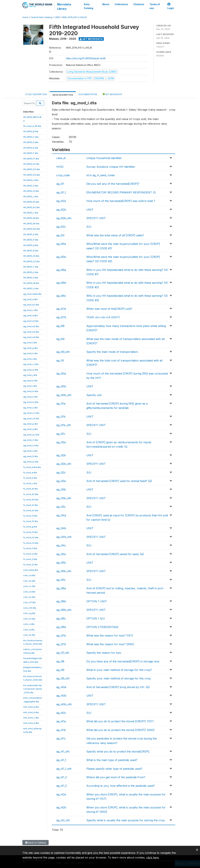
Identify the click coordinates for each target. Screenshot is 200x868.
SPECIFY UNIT (96, 218)
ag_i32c (61, 472)
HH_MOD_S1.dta (31, 256)
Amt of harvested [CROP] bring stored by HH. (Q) (118, 687)
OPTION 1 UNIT (97, 601)
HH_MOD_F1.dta (31, 159)
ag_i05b (61, 257)
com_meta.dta (30, 570)
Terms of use (155, 6)
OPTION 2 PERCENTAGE (102, 627)
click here (153, 857)
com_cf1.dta (29, 602)
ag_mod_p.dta (30, 424)
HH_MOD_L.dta (31, 213)
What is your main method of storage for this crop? (119, 670)
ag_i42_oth (63, 820)
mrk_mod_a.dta (31, 707)
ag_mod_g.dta (30, 348)
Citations (139, 4)
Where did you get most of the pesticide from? (116, 777)
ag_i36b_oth (64, 610)
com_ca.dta (29, 575)
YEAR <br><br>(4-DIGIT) (103, 317)
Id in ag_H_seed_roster (101, 175)
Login (171, 6)
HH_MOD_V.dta (31, 278)
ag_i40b (61, 696)
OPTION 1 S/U (96, 618)
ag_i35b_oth (64, 571)
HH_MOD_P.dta (31, 240)
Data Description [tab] (63, 95)
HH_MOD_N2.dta (31, 229)
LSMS (57, 17)
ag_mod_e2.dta (31, 326)
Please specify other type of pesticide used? (114, 769)
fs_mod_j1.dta (30, 559)
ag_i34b (61, 528)
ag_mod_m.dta (31, 391)
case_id (61, 158)
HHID (60, 167)
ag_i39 (60, 670)
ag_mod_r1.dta (31, 440)
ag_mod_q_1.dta (31, 435)
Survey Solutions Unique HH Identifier (111, 167)
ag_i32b (61, 455)
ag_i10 (60, 360)
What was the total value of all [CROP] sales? (115, 235)
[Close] (197, 849)
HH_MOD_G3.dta (31, 175)
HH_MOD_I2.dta (31, 191)
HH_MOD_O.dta (31, 234)
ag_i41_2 (62, 777)
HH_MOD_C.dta (31, 137)
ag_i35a (61, 554)
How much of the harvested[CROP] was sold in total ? (121, 201)
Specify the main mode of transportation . (113, 352)
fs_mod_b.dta (30, 478)
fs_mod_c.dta (30, 483)
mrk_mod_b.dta (31, 712)
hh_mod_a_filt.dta (32, 126)
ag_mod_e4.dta (31, 337)
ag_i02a (61, 201)
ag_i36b (61, 601)
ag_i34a (61, 515)
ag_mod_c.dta (30, 310)
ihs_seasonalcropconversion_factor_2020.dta (33, 689)
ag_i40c (61, 713)
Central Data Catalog (41, 17)
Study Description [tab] (36, 94)
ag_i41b (61, 730)
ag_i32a (61, 442)
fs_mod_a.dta (30, 472)
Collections (121, 4)
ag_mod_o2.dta (31, 418)
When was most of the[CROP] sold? (109, 309)
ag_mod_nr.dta (31, 402)
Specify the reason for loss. (104, 653)
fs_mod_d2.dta (31, 494)
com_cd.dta (29, 592)
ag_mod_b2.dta (31, 305)
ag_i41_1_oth (64, 769)
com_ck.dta (29, 635)
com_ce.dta (29, 597)
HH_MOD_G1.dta (31, 164)
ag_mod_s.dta (30, 451)
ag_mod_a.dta (30, 299)
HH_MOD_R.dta (31, 251)
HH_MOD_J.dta (31, 196)
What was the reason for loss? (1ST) (110, 636)
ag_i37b (61, 644)
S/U (89, 227)
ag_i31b (61, 417)
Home (25, 17)
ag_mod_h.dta (30, 353)
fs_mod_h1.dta (30, 532)
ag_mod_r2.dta (31, 445)
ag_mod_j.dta (30, 375)
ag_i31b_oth (64, 425)
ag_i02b (61, 210)
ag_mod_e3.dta (31, 332)
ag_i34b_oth (64, 537)
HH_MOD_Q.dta (31, 245)
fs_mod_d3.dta (31, 500)
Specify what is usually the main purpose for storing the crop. (126, 820)
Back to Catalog (36, 843)
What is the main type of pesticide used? (112, 760)
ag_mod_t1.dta (30, 456)
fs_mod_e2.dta (31, 510)
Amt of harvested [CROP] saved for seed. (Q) (115, 554)
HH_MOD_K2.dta (31, 207)
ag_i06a (61, 270)
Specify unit (94, 395)
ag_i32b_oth (64, 464)
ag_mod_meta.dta (32, 294)
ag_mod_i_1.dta (31, 364)
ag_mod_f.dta (30, 342)
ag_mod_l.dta (30, 386)
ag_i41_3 (61, 786)
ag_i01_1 (61, 192)
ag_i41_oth (63, 752)
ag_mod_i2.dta (31, 370)
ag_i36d (61, 627)
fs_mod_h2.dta (31, 537)
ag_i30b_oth (64, 395)
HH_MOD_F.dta (31, 153)
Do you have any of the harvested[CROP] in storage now (123, 661)
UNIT (90, 210)
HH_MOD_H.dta (31, 180)
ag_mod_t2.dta (31, 462)
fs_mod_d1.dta (30, 489)
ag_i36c (61, 618)
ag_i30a (61, 374)
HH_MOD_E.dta (31, 148)
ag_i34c (61, 545)
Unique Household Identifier (104, 158)
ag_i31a (61, 404)
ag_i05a (61, 244)
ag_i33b (61, 489)
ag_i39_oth (63, 678)
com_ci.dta (29, 624)
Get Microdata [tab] (112, 94)
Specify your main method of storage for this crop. (119, 678)
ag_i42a (61, 794)
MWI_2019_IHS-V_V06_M (74, 17)
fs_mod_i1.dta (30, 548)
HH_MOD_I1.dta (31, 186)
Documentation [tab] (88, 94)
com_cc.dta (29, 586)
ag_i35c (61, 580)
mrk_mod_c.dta (31, 718)
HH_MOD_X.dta (31, 288)
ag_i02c (61, 227)
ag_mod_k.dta (30, 381)
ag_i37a (61, 636)
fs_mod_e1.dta (30, 505)
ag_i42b (61, 807)
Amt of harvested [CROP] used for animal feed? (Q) (119, 481)
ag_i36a (61, 588)
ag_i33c (61, 507)
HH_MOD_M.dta (31, 218)
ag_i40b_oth (64, 704)
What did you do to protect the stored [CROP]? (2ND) (120, 730)
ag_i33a (61, 481)
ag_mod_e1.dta (31, 321)
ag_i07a (61, 309)
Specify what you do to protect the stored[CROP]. (118, 752)
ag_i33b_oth (64, 498)
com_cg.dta (29, 613)
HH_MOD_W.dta (31, 283)
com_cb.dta (29, 581)
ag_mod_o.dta (30, 408)
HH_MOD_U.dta (31, 272)
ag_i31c (61, 434)
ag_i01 (60, 184)
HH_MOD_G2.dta (31, 169)
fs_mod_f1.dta (30, 516)
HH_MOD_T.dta (31, 267)
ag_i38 (60, 661)
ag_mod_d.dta (30, 315)
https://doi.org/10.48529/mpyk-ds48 (86, 58)
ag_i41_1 (61, 760)
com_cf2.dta (30, 608)
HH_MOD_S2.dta (31, 261)
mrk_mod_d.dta (31, 723)
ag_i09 (60, 339)
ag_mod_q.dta (30, 429)
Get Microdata (91, 39)
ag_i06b (61, 283)
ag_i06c (61, 296)
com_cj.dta (29, 630)
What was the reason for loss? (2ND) (110, 644)
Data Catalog (89, 6)
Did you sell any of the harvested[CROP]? (113, 184)
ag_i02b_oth (64, 218)
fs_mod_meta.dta (32, 467)
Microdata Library (64, 7)
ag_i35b (61, 563)
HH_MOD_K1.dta (31, 202)
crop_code (63, 175)
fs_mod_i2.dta (30, 554)
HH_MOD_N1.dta (31, 223)
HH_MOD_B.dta (31, 131)
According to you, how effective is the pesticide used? (121, 786)
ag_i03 (60, 235)
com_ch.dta (29, 619)
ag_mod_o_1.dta (31, 413)
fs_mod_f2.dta (30, 521)
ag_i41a (61, 721)
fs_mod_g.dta (30, 527)
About (106, 4)
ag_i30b (61, 386)
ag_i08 (60, 326)
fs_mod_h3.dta (31, 543)
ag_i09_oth (63, 352)
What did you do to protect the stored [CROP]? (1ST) (120, 721)
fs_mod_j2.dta (30, 564)
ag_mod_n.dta (30, 397)
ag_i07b (61, 317)
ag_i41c (61, 738)
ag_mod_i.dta (30, 359)
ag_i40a (61, 687)
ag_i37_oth (63, 653)
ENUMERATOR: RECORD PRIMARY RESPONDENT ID (121, 192)
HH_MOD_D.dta (31, 142)
